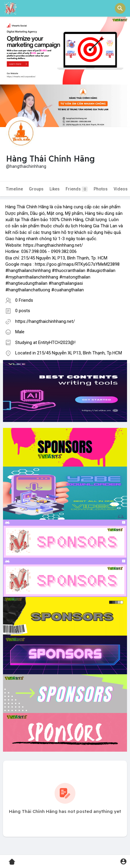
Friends (77, 189)
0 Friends (24, 300)
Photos (101, 189)
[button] (120, 8)
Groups (36, 189)
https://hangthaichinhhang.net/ (45, 321)
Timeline (14, 189)
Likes (55, 189)
